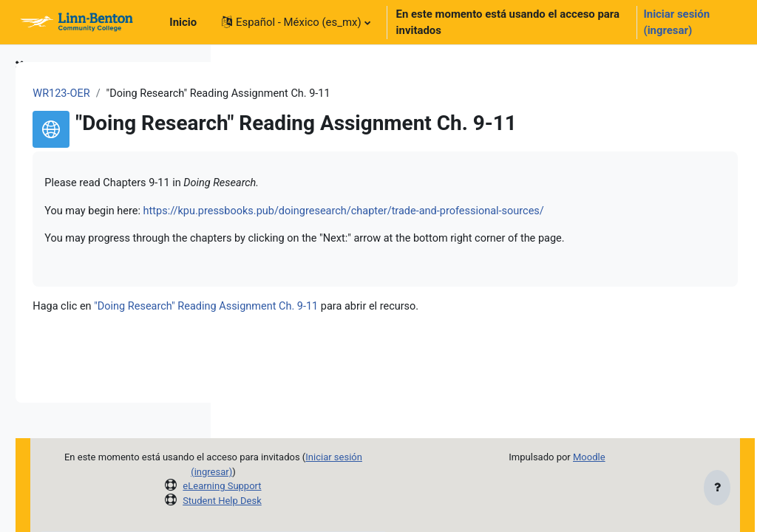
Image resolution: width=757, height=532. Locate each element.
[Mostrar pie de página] (717, 489)
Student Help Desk (362, 501)
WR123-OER (269, 94)
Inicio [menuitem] (183, 22)
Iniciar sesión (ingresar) (676, 22)
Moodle (623, 457)
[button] (296, 22)
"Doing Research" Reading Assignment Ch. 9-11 (418, 361)
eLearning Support (361, 486)
